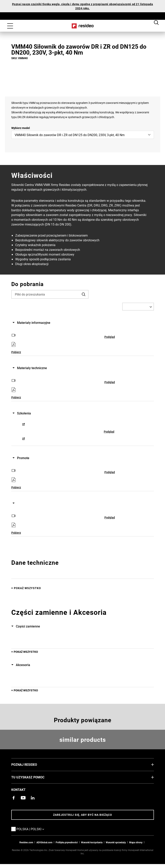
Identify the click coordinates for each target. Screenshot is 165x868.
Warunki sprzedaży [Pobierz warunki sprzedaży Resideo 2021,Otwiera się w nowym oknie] (116, 842)
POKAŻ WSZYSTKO (26, 652)
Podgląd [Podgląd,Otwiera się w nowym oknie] (110, 337)
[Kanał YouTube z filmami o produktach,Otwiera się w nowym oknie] (23, 798)
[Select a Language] (138, 307)
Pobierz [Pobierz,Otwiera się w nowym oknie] (16, 352)
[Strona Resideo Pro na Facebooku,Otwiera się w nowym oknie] (14, 798)
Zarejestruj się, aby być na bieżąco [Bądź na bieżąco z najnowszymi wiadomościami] (83, 815)
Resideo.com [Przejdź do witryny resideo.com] (26, 842)
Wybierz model (21, 128)
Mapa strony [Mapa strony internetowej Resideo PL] (136, 842)
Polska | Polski (36, 829)
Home (82, 26)
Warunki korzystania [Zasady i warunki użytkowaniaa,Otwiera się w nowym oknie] (92, 842)
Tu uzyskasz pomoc (34, 777)
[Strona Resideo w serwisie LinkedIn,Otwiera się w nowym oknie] (33, 798)
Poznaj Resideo (30, 764)
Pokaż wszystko (27, 588)
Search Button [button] (156, 22)
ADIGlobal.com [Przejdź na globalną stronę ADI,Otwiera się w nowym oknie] (44, 842)
